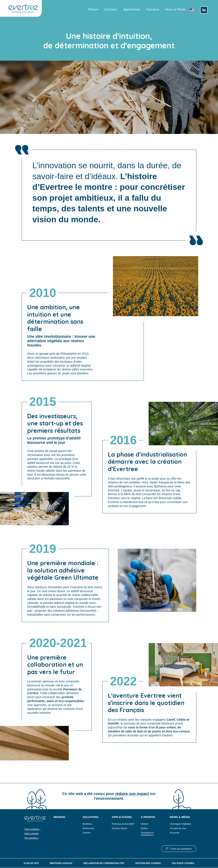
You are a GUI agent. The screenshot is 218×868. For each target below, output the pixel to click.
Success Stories (119, 829)
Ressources (88, 829)
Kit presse (175, 833)
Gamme (86, 833)
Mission (93, 9)
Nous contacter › (32, 829)
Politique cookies (183, 864)
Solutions (111, 9)
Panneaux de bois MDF (123, 824)
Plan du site (31, 864)
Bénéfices (87, 824)
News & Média (175, 9)
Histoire (145, 824)
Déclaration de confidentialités (104, 864)
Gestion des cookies (148, 864)
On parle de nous (178, 829)
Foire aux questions (181, 849)
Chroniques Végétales (181, 824)
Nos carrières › (32, 838)
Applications (132, 9)
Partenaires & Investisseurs (147, 834)
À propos (153, 9)
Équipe (144, 829)
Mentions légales (61, 864)
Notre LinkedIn (31, 834)
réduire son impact (132, 794)
